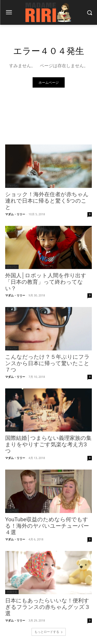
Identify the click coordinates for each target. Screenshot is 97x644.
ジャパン (12, 186)
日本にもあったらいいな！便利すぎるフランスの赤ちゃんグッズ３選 (48, 607)
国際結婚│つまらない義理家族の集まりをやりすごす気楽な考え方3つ (48, 444)
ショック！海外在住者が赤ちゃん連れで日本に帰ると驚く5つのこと (47, 201)
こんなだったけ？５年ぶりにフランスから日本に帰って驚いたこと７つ (47, 363)
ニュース (12, 511)
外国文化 (12, 592)
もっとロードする (49, 632)
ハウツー (12, 429)
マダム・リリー (15, 214)
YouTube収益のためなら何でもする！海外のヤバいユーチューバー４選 (47, 526)
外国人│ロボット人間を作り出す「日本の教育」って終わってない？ (46, 282)
